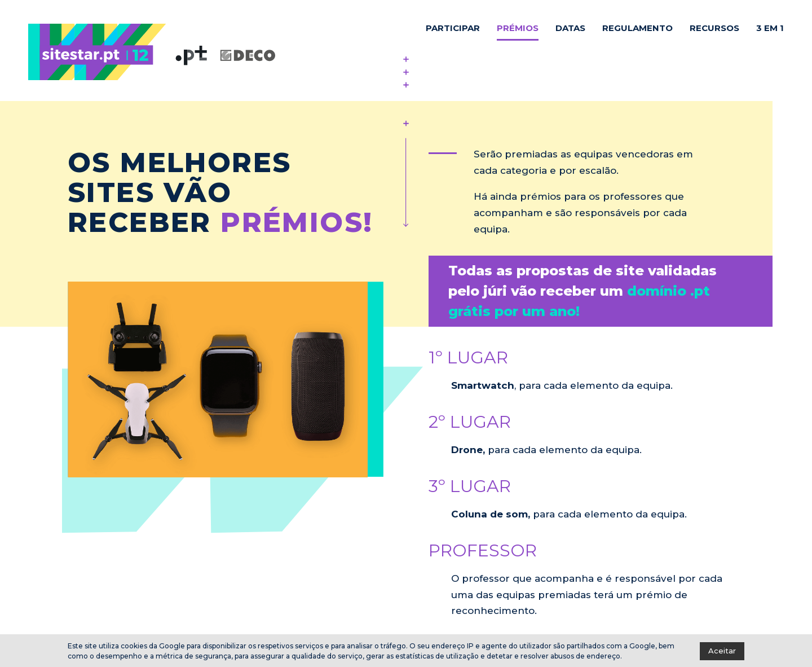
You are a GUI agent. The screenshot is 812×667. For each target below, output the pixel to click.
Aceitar (722, 651)
